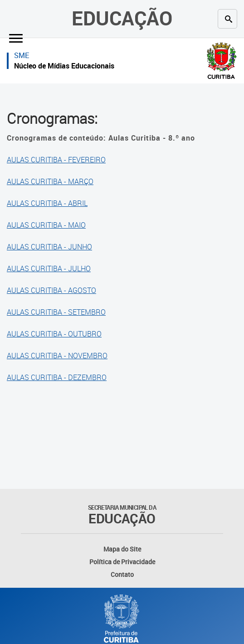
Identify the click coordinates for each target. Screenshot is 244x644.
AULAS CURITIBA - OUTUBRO (54, 334)
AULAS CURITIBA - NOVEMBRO (57, 356)
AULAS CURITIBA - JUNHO (49, 247)
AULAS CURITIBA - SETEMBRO (56, 312)
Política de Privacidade (122, 562)
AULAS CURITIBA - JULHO (49, 268)
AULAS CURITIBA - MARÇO (50, 181)
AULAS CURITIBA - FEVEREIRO (56, 160)
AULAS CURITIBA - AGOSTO (51, 290)
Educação (122, 18)
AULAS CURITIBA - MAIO (46, 225)
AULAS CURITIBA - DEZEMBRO (57, 377)
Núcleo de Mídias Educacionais (64, 66)
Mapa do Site (122, 549)
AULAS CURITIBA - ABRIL (47, 203)
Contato (122, 574)
